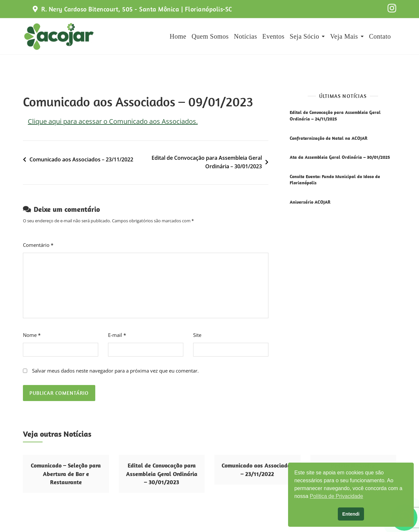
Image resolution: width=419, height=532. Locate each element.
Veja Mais (344, 36)
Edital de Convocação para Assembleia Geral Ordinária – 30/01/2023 (207, 162)
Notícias (246, 36)
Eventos (273, 36)
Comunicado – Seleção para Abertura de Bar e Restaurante (66, 474)
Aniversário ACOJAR (310, 202)
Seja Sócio (304, 36)
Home (178, 36)
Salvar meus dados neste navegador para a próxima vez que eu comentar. (115, 371)
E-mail (117, 335)
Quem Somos (210, 36)
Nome (32, 335)
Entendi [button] (351, 514)
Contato (380, 36)
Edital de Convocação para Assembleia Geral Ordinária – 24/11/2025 (335, 116)
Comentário (38, 245)
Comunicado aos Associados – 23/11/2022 (81, 159)
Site (197, 335)
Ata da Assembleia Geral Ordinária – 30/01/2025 (340, 157)
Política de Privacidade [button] (336, 496)
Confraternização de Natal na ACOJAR (328, 138)
